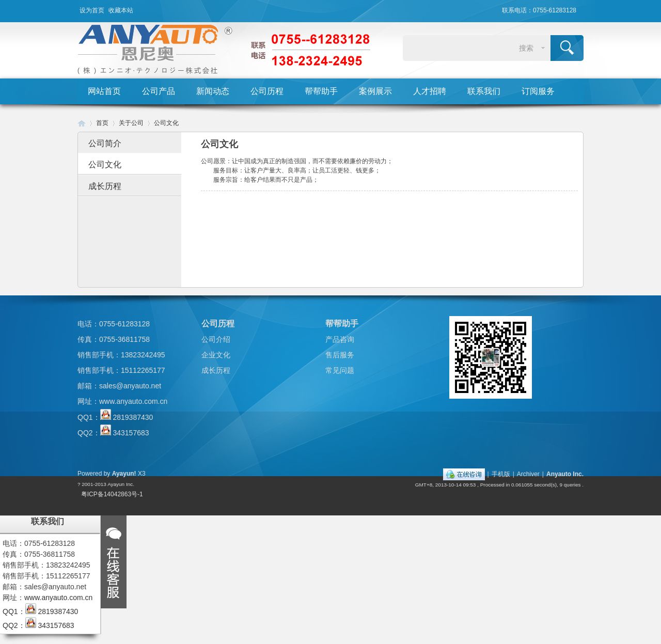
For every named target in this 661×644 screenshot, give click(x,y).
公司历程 (267, 91)
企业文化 (216, 355)
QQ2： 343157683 (113, 433)
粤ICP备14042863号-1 (112, 494)
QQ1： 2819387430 (115, 417)
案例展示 (375, 91)
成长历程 (105, 186)
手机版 (501, 474)
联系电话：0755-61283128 (539, 10)
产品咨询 (340, 339)
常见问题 (340, 370)
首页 (102, 123)
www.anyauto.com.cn (133, 401)
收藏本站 (121, 10)
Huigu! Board (82, 123)
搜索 (526, 48)
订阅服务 (538, 91)
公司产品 (159, 91)
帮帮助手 (321, 91)
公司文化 (166, 123)
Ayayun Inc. (121, 484)
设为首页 (92, 10)
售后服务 (340, 355)
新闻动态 (213, 91)
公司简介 (105, 143)
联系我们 (484, 91)
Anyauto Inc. (565, 474)
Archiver (528, 474)
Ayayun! (124, 474)
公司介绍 (216, 339)
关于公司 (131, 123)
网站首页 (104, 91)
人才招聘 (430, 91)
